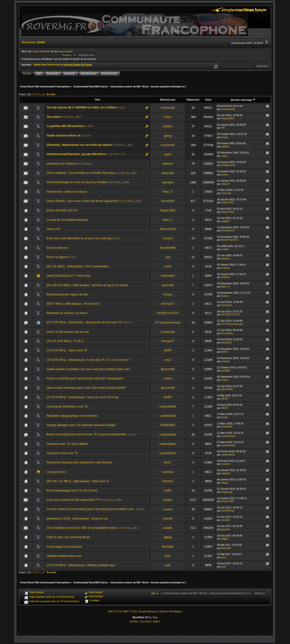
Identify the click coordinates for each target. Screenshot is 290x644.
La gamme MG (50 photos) (65, 126)
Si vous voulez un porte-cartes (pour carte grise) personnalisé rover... (91, 509)
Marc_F (168, 192)
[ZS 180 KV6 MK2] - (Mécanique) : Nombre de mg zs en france (87, 285)
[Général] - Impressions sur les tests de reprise (79, 145)
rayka (168, 154)
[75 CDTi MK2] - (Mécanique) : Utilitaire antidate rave (81, 565)
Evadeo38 (227, 426)
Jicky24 (226, 184)
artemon (168, 164)
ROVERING (228, 511)
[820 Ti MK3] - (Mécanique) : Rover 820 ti (73, 304)
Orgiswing (227, 492)
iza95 (168, 490)
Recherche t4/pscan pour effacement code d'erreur (79, 462)
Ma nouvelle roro (57, 248)
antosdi (225, 259)
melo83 (168, 518)
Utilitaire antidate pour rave (64, 556)
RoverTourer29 (230, 240)
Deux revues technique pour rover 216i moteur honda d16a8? (86, 388)
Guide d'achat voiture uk (64, 135)
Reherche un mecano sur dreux (67, 313)
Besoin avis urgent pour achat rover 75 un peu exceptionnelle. (87, 434)
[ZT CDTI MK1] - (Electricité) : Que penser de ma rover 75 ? (85, 322)
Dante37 (168, 481)
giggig (168, 537)
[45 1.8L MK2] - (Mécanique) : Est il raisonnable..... (79, 266)
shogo (225, 137)
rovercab (226, 193)
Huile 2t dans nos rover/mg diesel (68, 537)
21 (129, 145)
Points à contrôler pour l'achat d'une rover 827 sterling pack (85, 378)
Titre (98, 99)
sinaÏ (168, 360)
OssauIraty (168, 332)
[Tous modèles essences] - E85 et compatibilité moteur (82, 528)
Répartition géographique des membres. (72, 416)
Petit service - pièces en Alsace (67, 192)
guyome (226, 529)
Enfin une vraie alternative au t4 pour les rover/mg (79, 238)
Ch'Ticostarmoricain (168, 322)
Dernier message (243, 100)
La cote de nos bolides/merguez (67, 220)
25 (77, 117)
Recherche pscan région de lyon (67, 294)
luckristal (168, 472)
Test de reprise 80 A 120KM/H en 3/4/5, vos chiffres (82, 107)
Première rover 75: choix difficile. (68, 444)
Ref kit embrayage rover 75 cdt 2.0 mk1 (72, 490)
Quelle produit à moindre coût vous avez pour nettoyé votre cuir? (88, 369)
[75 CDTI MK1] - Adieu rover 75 (67, 350)
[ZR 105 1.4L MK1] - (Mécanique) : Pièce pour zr (78, 481)
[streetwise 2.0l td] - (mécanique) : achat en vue (77, 518)
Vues (208, 99)
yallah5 (168, 126)
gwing (168, 136)
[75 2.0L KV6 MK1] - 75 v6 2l (65, 341)
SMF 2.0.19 (115, 611)
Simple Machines (148, 611)
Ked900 (226, 371)
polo (168, 556)
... (41, 94)
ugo (168, 257)
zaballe (168, 528)
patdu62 (226, 473)
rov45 (168, 266)
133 (126, 182)
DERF (168, 350)
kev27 (168, 462)
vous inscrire (65, 51)
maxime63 (168, 276)
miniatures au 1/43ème (61, 164)
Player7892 (228, 118)
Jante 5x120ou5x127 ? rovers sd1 (68, 276)
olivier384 (168, 173)
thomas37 (168, 304)
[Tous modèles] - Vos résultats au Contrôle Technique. (81, 173)
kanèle (168, 500)
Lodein (225, 249)
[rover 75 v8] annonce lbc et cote (68, 332)
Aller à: (155, 593)
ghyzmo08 (168, 369)
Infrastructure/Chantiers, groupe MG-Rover (76, 154)
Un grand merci (56, 472)
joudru (225, 175)
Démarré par (168, 99)
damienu (168, 182)
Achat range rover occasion (64, 547)
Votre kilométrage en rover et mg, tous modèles (77, 182)
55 (138, 201)
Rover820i (168, 201)
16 (133, 173)
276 (118, 500)
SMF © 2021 (130, 611)
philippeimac (228, 165)
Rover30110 (168, 229)
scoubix (168, 238)
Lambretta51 (228, 109)
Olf (223, 128)
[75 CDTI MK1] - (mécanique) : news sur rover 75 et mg (82, 397)
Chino (168, 117)
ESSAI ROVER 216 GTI (62, 210)
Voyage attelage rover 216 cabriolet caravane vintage (81, 425)
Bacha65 (168, 547)
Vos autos (54, 117)
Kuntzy (168, 294)
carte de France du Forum (77, 65)
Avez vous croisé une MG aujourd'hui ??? (73, 500)
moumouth (168, 108)
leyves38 (168, 285)
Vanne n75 (53, 229)
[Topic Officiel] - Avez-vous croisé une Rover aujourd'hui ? (84, 201)
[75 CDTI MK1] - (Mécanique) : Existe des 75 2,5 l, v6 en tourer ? (89, 360)
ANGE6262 (168, 425)
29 (134, 528)
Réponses (193, 99)
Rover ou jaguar (57, 257)
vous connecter (41, 51)
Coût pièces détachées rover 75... (68, 406)
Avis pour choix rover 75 (62, 453)
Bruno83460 (168, 248)
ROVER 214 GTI (168, 313)
